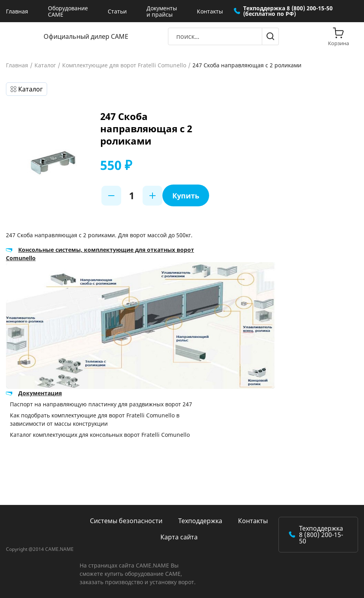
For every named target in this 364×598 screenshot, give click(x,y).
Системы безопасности (126, 521)
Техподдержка (200, 521)
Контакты (210, 11)
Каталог (45, 65)
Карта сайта (179, 537)
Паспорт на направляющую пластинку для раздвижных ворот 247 (101, 404)
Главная (17, 11)
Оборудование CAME (68, 11)
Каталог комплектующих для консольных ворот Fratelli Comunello (100, 435)
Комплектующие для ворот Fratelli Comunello (124, 65)
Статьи (117, 11)
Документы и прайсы (162, 11)
